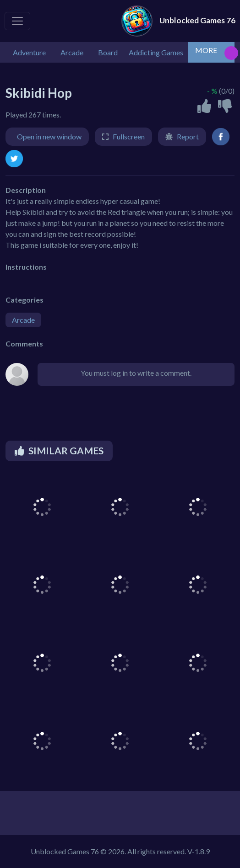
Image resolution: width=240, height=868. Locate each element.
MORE (206, 50)
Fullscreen (129, 136)
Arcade (23, 320)
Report (188, 136)
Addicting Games (156, 52)
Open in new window (49, 136)
